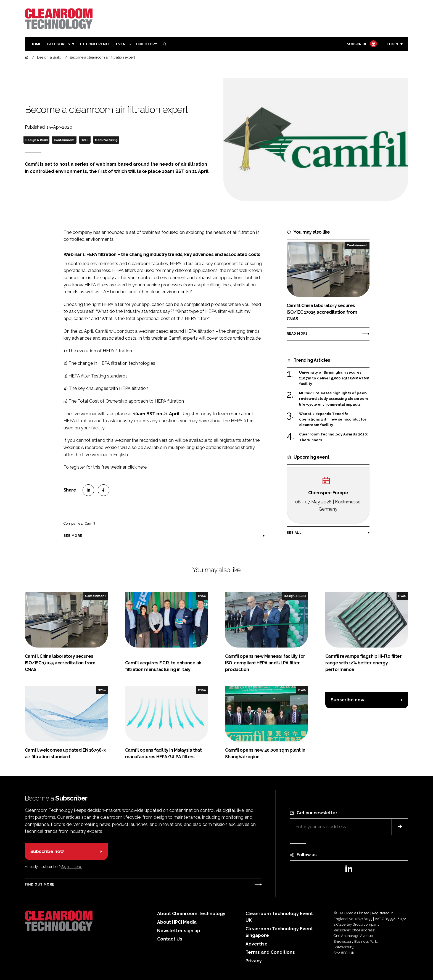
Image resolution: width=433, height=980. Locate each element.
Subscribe (361, 44)
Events (123, 44)
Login (392, 44)
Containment (64, 140)
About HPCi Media (177, 922)
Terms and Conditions (270, 952)
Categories (58, 44)
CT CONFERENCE (95, 44)
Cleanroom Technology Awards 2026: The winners (333, 437)
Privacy (254, 961)
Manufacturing (106, 140)
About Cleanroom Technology (191, 914)
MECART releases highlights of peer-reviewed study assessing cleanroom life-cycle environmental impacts (333, 399)
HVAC (85, 140)
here (142, 467)
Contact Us (170, 939)
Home (36, 44)
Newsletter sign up (179, 931)
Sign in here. (72, 867)
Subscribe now (348, 700)
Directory (147, 44)
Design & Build (37, 140)
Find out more (39, 884)
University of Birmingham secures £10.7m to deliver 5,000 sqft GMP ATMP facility (334, 378)
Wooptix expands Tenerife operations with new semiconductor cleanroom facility (333, 420)
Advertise (257, 944)
